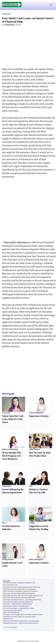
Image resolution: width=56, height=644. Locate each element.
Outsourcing (6, 486)
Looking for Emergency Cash (26, 583)
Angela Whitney (10, 25)
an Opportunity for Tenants (26, 608)
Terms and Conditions (34, 641)
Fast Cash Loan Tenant (10, 608)
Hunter (32, 489)
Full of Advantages (33, 621)
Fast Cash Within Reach (28, 597)
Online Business (35, 449)
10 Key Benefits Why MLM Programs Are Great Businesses (12, 456)
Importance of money (39, 416)
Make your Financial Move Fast (23, 602)
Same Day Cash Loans (10, 583)
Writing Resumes (8, 559)
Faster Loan (21, 617)
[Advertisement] (24, 47)
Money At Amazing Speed (21, 606)
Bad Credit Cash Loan (10, 587)
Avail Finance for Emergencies (27, 589)
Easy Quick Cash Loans (16, 18)
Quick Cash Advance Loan (11, 612)
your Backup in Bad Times (33, 600)
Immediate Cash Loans (10, 623)
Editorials (6, 14)
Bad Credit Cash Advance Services (14, 600)
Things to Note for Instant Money (28, 623)
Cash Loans (6, 413)
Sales (31, 486)
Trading (32, 523)
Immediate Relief (30, 617)
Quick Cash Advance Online (12, 597)
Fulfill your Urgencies (28, 593)
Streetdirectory (24, 641)
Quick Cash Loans (9, 591)
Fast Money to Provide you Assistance (26, 591)
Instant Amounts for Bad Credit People (29, 587)
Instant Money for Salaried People (22, 604)
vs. (38, 489)
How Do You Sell (37, 492)
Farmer (43, 489)
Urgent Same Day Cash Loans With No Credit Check (13, 419)
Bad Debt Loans (8, 619)
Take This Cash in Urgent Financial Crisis (30, 595)
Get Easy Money (16, 593)
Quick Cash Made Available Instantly (32, 614)
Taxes (4, 523)
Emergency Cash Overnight (12, 614)
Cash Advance (8, 606)
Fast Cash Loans (8, 602)
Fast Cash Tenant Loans (10, 585)
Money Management (36, 413)
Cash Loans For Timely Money (13, 610)
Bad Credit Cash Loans (10, 595)
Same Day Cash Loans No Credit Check (15, 621)
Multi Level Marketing (10, 449)
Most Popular (8, 394)
